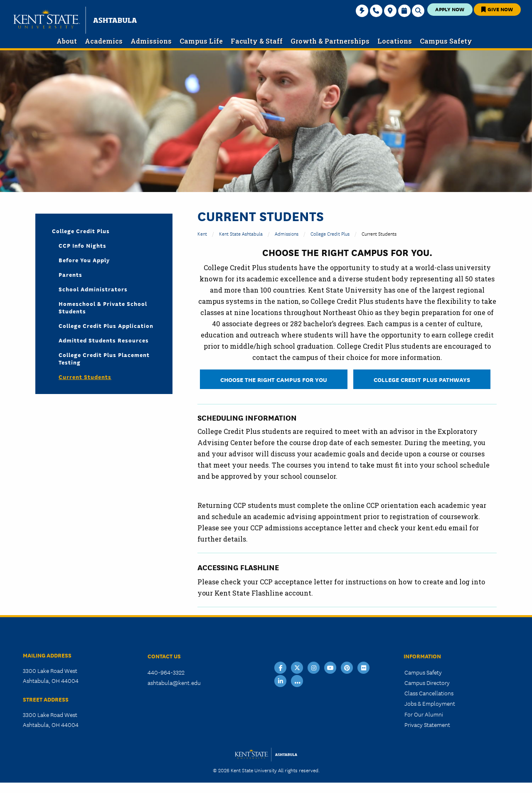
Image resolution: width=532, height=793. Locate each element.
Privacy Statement (427, 724)
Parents (70, 274)
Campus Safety (423, 672)
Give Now (497, 9)
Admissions (287, 233)
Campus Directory (427, 682)
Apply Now (450, 9)
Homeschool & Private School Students (103, 307)
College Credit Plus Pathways (422, 379)
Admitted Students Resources (104, 340)
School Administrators (93, 289)
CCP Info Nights (83, 245)
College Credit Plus (330, 233)
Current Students (85, 377)
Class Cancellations (429, 693)
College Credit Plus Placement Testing (104, 358)
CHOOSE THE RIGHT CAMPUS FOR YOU (274, 379)
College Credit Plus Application (106, 325)
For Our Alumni (424, 714)
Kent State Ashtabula (241, 233)
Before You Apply (84, 260)
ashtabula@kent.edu (174, 682)
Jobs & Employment (430, 703)
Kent (202, 233)
